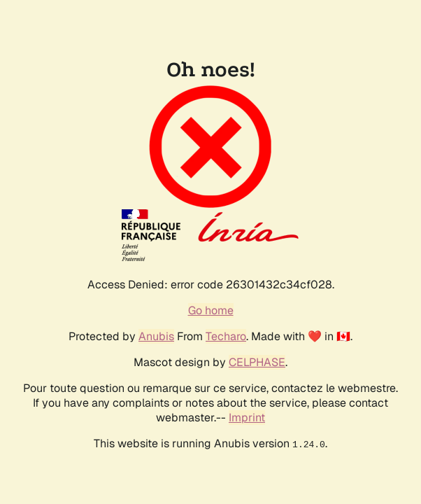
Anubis (156, 336)
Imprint (247, 418)
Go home (211, 310)
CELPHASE (257, 362)
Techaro (226, 336)
